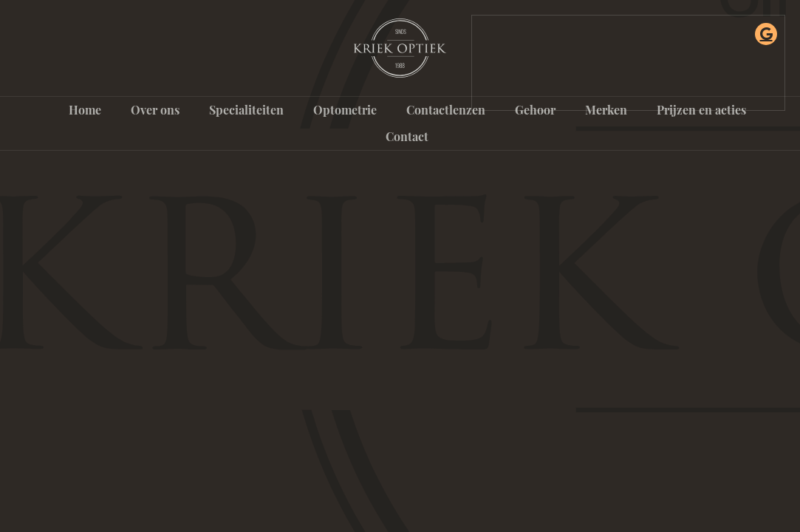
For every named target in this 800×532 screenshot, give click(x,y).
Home (85, 110)
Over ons (155, 110)
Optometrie (345, 110)
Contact (407, 136)
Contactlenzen (446, 110)
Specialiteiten (246, 110)
